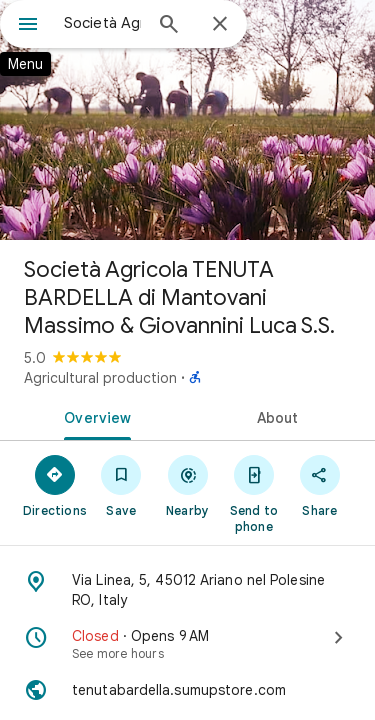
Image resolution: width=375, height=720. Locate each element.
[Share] (320, 485)
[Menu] (28, 26)
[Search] (169, 26)
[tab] (94, 416)
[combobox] (102, 23)
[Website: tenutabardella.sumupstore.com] (187, 690)
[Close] (220, 25)
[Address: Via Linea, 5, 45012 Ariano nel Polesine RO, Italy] (187, 590)
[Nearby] (187, 485)
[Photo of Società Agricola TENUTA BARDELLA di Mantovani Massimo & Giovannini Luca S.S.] (187, 120)
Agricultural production (100, 378)
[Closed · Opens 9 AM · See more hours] (187, 644)
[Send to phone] (254, 493)
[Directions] (55, 485)
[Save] (121, 485)
